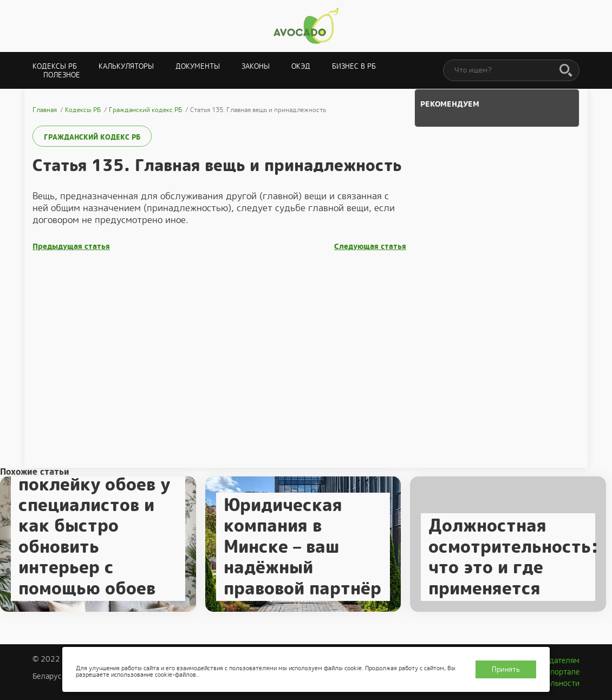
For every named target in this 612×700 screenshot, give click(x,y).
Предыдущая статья (71, 247)
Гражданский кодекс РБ (92, 137)
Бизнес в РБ (354, 66)
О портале (561, 672)
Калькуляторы (126, 66)
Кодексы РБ (55, 66)
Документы (198, 66)
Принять (506, 669)
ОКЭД (301, 66)
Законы (256, 66)
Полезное (62, 75)
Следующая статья (370, 247)
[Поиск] (566, 71)
